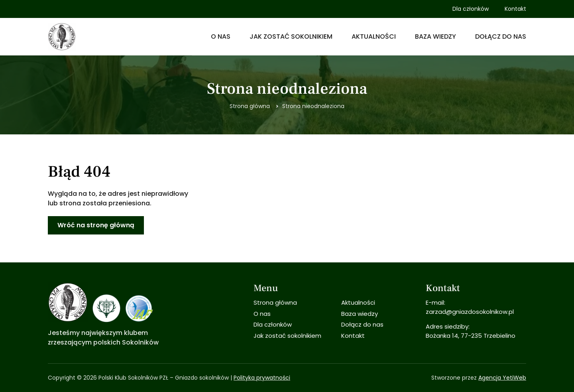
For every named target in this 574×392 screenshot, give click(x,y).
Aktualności (374, 36)
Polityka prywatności (262, 378)
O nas (221, 36)
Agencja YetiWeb (502, 378)
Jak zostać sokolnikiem (291, 36)
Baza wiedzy (435, 36)
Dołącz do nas (501, 36)
